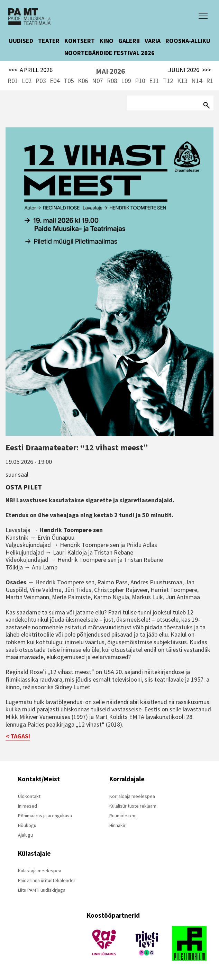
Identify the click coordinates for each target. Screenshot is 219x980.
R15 (211, 81)
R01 (13, 81)
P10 (140, 81)
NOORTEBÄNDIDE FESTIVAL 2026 (109, 53)
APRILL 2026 (31, 70)
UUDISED (21, 41)
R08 (112, 81)
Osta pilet (24, 487)
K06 (83, 81)
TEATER (49, 41)
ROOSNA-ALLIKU (188, 41)
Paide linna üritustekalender (47, 880)
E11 (154, 81)
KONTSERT (80, 41)
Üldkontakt (29, 796)
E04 (55, 81)
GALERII (129, 41)
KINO (107, 41)
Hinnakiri (118, 825)
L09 (126, 81)
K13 (182, 81)
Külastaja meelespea (40, 871)
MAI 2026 (110, 71)
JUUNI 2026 (190, 70)
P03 (41, 81)
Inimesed (28, 806)
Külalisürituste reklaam (133, 806)
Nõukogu (27, 825)
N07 (97, 81)
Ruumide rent (123, 816)
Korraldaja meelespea (132, 796)
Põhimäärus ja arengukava (45, 816)
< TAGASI (18, 736)
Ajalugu (25, 835)
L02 (27, 81)
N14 (197, 81)
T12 (168, 81)
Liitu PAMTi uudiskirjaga (42, 890)
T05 (69, 81)
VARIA (153, 41)
